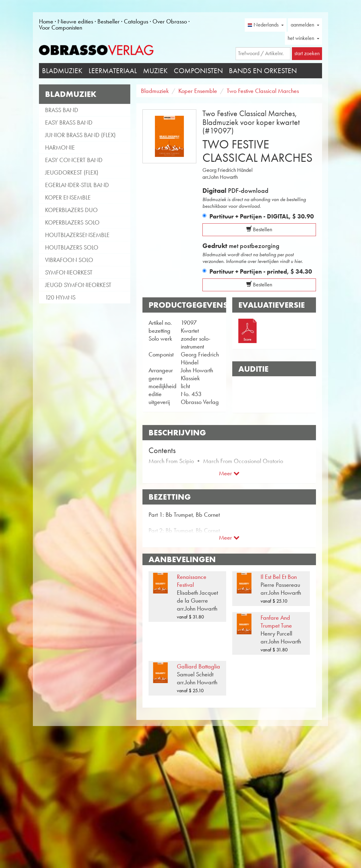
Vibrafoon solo (69, 260)
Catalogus (136, 21)
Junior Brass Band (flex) (80, 135)
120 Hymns (60, 297)
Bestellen (259, 229)
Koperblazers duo (71, 210)
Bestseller (109, 21)
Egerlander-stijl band (77, 185)
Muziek (155, 71)
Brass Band (62, 110)
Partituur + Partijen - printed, (261, 271)
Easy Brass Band (69, 122)
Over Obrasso (170, 21)
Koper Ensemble (68, 197)
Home (46, 21)
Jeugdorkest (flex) (72, 172)
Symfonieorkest (69, 272)
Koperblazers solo (72, 222)
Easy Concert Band (74, 160)
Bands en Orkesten (263, 71)
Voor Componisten (61, 27)
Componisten (198, 71)
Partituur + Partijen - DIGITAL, (262, 216)
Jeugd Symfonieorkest (78, 285)
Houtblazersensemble (77, 235)
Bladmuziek (62, 71)
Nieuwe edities (75, 21)
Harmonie (60, 147)
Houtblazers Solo (72, 247)
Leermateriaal (113, 71)
